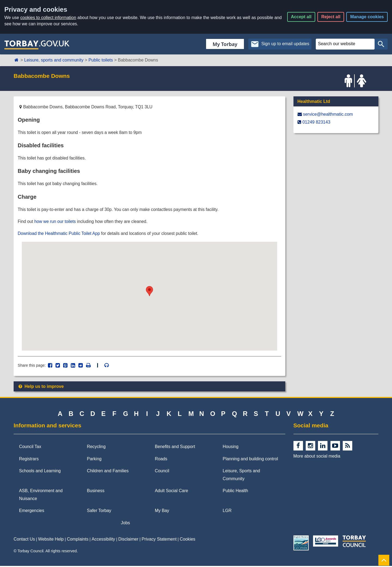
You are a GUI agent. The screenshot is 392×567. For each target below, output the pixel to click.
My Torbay (225, 44)
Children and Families (108, 472)
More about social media (317, 457)
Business (96, 492)
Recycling (96, 448)
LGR (227, 512)
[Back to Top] (384, 560)
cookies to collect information (48, 18)
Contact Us (24, 540)
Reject (331, 17)
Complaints (78, 540)
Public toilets (101, 60)
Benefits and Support (175, 448)
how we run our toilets (56, 222)
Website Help (51, 540)
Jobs (125, 524)
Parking (94, 460)
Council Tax (30, 448)
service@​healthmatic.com (328, 114)
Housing (231, 448)
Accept (301, 17)
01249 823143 (316, 122)
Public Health (235, 492)
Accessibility (103, 540)
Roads (161, 460)
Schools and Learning (40, 472)
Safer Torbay (99, 512)
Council (162, 472)
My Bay (162, 512)
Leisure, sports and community (54, 60)
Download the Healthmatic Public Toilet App (60, 234)
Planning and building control (250, 460)
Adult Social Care (171, 492)
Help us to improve (41, 387)
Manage (367, 17)
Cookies (187, 540)
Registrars (29, 460)
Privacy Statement (159, 540)
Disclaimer (128, 540)
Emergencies (32, 512)
